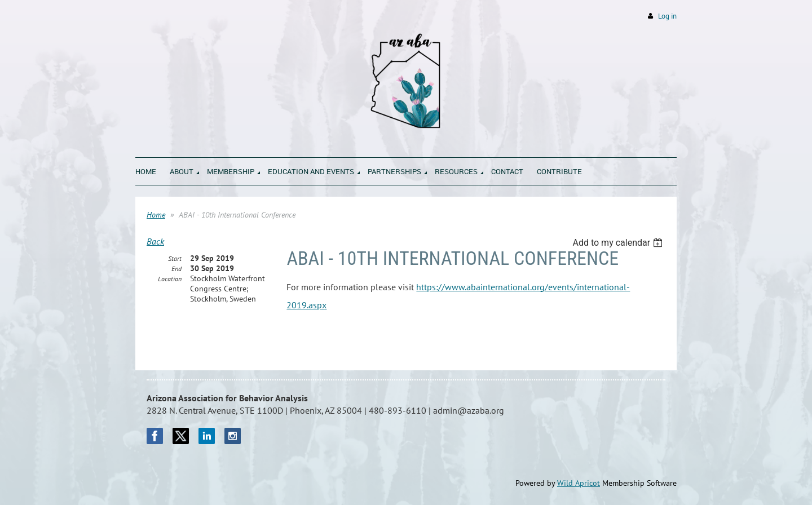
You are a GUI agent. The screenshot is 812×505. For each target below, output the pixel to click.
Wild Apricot (579, 483)
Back (155, 241)
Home (156, 215)
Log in (667, 16)
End (176, 269)
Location (170, 279)
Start (175, 258)
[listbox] (619, 243)
